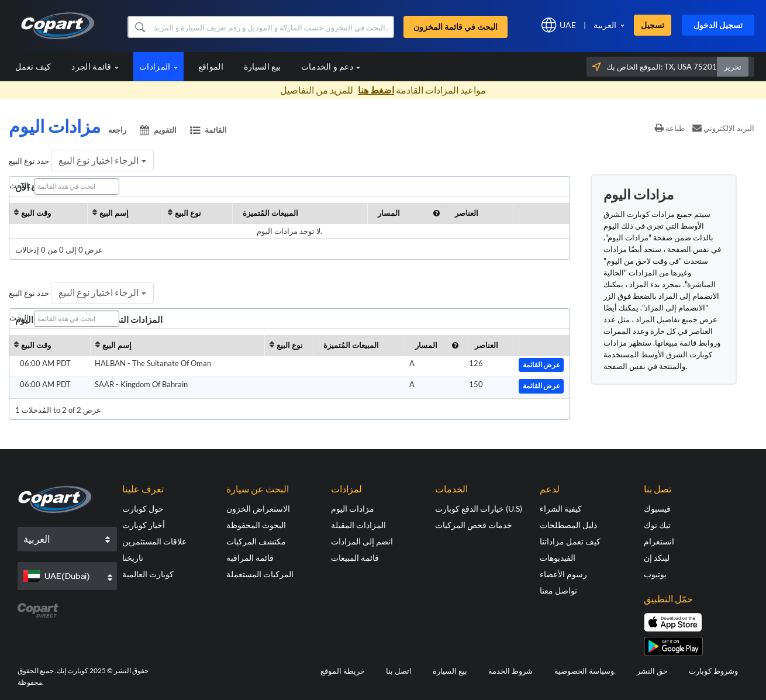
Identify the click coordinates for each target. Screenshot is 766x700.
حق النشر (652, 671)
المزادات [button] (158, 66)
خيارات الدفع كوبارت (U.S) (479, 508)
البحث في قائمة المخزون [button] (456, 27)
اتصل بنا (399, 671)
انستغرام (659, 541)
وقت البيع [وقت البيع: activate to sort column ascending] (36, 213)
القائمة (208, 130)
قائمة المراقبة (250, 558)
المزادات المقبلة (358, 525)
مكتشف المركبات (256, 541)
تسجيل (653, 25)
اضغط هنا (376, 90)
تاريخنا (133, 558)
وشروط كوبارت (713, 671)
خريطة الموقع (343, 671)
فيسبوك (657, 508)
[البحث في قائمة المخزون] (272, 27)
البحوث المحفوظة (256, 525)
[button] (139, 27)
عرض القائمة (541, 365)
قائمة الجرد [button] (95, 66)
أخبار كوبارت (144, 525)
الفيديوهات (558, 558)
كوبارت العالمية (148, 574)
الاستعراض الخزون (258, 508)
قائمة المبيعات (355, 558)
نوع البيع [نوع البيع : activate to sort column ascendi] (188, 213)
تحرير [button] (733, 67)
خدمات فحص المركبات (474, 525)
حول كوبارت (143, 508)
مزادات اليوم (353, 508)
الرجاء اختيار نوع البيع (102, 160)
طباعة (670, 128)
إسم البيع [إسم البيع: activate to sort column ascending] (114, 213)
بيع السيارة (262, 66)
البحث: (64, 187)
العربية (605, 25)
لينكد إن (657, 558)
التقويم (159, 130)
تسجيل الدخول (718, 25)
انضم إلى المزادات (362, 541)
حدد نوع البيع (29, 161)
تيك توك (657, 525)
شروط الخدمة (510, 671)
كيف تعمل (33, 66)
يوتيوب (655, 574)
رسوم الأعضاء (563, 574)
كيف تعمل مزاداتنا (570, 541)
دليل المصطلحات (568, 525)
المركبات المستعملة (260, 574)
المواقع (211, 66)
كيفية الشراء (561, 508)
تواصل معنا (558, 590)
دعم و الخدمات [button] (331, 66)
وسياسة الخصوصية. (585, 671)
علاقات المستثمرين (154, 541)
